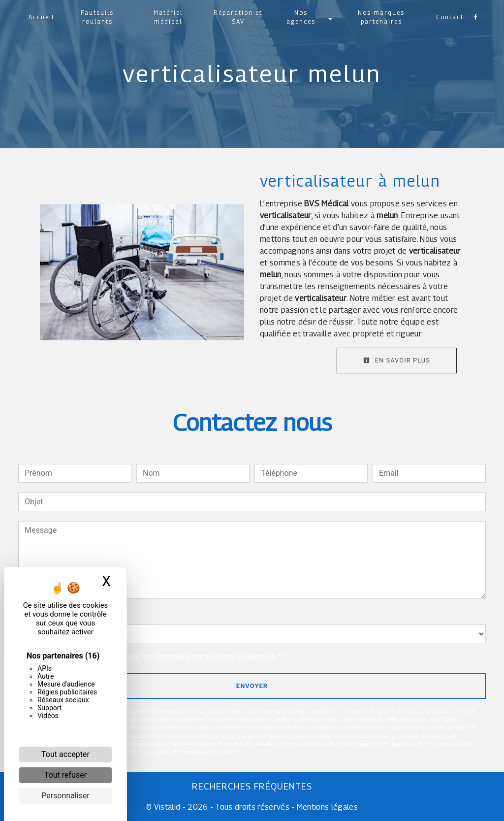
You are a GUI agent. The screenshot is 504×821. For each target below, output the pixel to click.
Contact (447, 17)
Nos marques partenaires (380, 17)
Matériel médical (169, 17)
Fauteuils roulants (99, 17)
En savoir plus (397, 360)
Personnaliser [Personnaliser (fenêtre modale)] (65, 796)
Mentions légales (326, 807)
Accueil (44, 17)
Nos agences (300, 17)
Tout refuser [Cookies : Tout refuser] (65, 775)
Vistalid (167, 807)
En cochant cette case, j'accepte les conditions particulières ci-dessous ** (156, 657)
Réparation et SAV (238, 17)
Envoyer (252, 686)
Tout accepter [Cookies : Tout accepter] (65, 754)
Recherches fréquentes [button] (252, 786)
